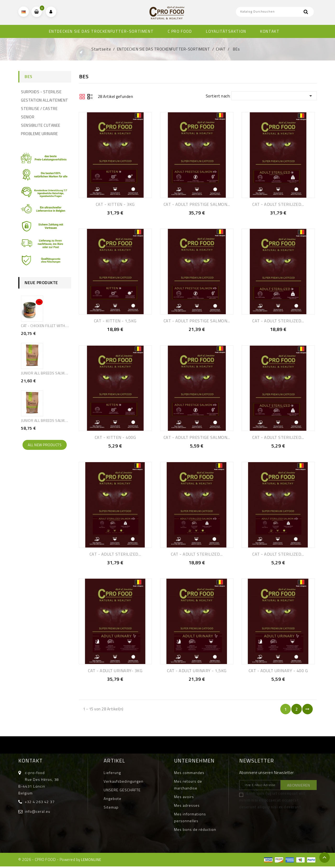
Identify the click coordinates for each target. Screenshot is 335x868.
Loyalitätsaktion (226, 31)
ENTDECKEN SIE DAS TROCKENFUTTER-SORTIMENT (101, 31)
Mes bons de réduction (195, 831)
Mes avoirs (184, 798)
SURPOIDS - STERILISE (41, 92)
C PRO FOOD (180, 31)
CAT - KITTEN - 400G (115, 438)
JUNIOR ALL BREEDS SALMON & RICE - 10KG (58, 420)
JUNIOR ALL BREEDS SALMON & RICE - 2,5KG (58, 373)
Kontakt (30, 762)
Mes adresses (187, 807)
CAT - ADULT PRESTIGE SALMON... (197, 204)
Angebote (113, 800)
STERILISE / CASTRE (39, 109)
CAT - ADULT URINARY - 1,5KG (197, 672)
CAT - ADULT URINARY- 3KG (115, 672)
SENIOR (28, 117)
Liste (90, 97)
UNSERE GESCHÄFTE (122, 791)
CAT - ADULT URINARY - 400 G (278, 672)
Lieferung (112, 774)
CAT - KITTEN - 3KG (115, 204)
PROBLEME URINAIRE (40, 134)
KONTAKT (270, 31)
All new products (45, 445)
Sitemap (111, 809)
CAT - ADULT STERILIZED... (278, 204)
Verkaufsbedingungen (124, 783)
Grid (82, 97)
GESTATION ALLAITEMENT (45, 100)
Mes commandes (189, 774)
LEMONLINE (91, 861)
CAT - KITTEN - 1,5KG (115, 321)
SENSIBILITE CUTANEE (41, 125)
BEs (29, 76)
